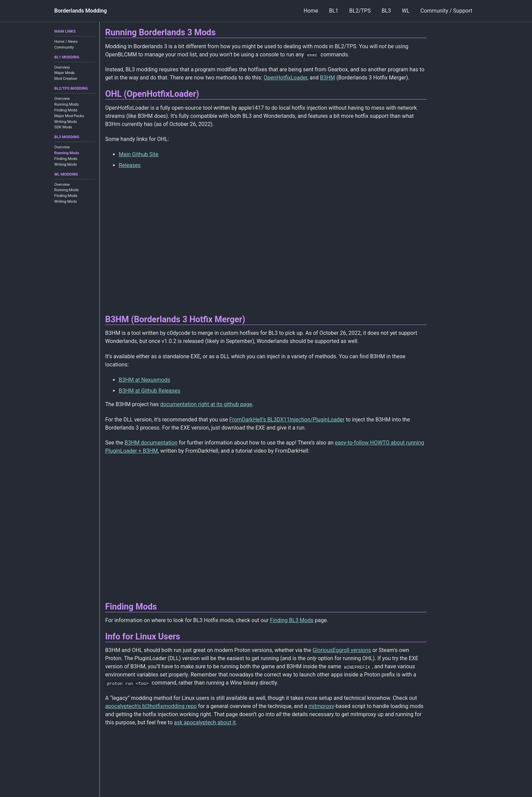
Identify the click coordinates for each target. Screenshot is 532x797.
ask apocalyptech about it (205, 722)
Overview (62, 67)
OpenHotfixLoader (285, 78)
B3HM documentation (151, 443)
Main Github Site (139, 154)
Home (311, 11)
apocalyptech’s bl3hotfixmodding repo (151, 706)
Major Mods (64, 73)
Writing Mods (66, 122)
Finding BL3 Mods (292, 620)
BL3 (386, 11)
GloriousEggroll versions (342, 650)
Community (64, 47)
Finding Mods (66, 110)
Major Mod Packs (69, 116)
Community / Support (446, 11)
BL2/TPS (360, 11)
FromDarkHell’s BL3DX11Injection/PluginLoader (287, 420)
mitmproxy (321, 706)
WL (406, 11)
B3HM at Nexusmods (145, 380)
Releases (130, 165)
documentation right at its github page (206, 404)
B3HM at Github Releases (149, 391)
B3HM (327, 78)
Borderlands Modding (81, 11)
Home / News (66, 42)
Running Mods (66, 104)
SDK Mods (63, 127)
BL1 (334, 11)
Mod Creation (66, 79)
